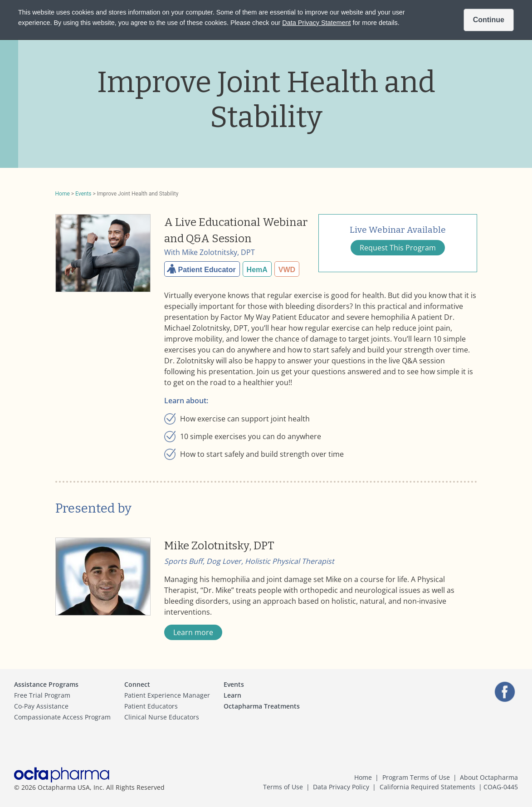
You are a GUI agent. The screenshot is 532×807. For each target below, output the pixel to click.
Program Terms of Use (416, 777)
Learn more (193, 632)
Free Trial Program (42, 695)
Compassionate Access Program (62, 717)
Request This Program (398, 248)
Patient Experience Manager (167, 695)
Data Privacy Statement (316, 23)
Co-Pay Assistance (41, 706)
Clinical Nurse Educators (162, 717)
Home (63, 194)
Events (83, 194)
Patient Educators (151, 706)
